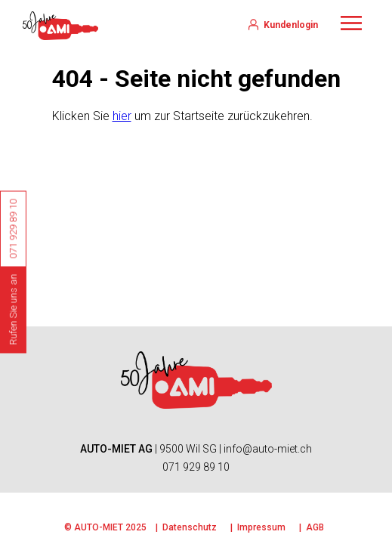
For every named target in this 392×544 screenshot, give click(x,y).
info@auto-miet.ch (268, 449)
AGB (315, 527)
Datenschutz (190, 527)
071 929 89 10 (196, 467)
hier (122, 116)
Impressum (261, 527)
